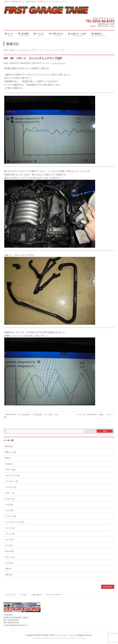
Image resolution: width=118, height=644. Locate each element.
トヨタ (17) (9, 510)
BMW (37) (9, 446)
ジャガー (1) (10, 499)
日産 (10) (8, 575)
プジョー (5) (10, 534)
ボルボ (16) (9, 551)
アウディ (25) (10, 470)
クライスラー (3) (11, 481)
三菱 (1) (8, 569)
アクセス (24, 595)
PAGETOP (108, 587)
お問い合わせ (37, 595)
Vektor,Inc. (73, 638)
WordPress (46, 638)
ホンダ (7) (9, 545)
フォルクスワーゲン (59, 63)
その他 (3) (9, 464)
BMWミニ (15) (11, 452)
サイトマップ (11, 595)
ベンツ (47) (9, 540)
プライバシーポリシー (55, 595)
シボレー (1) (10, 493)
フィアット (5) (11, 516)
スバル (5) (9, 505)
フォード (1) (10, 528)
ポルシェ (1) (10, 557)
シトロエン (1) (11, 487)
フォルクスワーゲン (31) (14, 522)
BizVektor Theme (59, 638)
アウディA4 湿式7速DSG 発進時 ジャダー (95, 415)
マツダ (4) (9, 563)
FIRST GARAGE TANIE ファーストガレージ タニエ (56, 635)
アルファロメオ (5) (12, 476)
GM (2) (8, 458)
